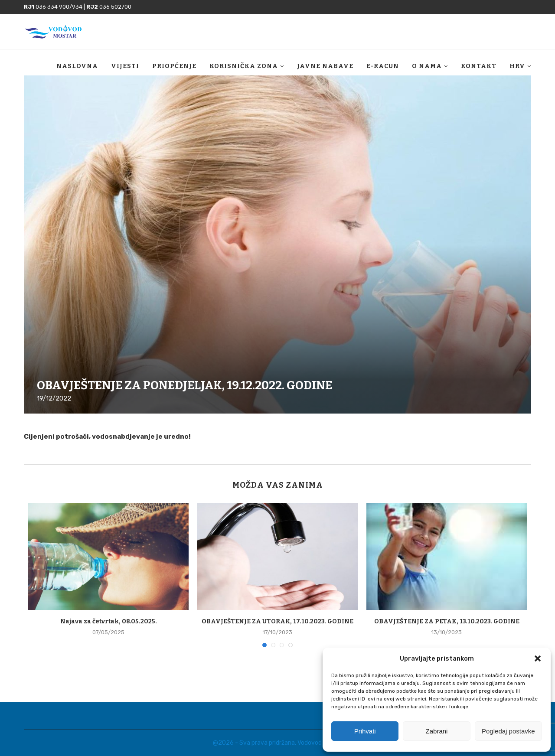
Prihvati (365, 731)
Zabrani (437, 731)
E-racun (383, 66)
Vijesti (125, 66)
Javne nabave (325, 66)
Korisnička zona (244, 66)
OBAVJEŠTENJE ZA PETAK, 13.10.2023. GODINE (447, 621)
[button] (538, 658)
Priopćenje (174, 66)
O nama (427, 66)
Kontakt (479, 66)
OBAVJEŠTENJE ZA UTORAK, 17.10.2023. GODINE (277, 621)
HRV (517, 66)
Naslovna (77, 66)
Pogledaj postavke (508, 731)
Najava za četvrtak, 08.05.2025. (109, 621)
